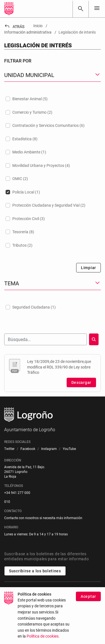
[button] (53, 75)
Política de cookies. (43, 636)
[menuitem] (9, 449)
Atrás (14, 27)
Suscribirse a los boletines (35, 571)
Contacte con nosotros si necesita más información (43, 518)
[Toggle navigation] (97, 9)
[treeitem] (53, 99)
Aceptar (88, 596)
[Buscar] (81, 9)
